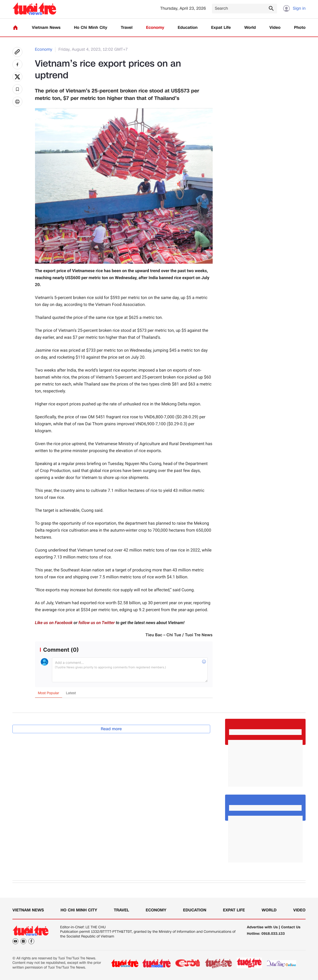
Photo (300, 28)
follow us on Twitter (97, 623)
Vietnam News (46, 28)
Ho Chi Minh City (91, 28)
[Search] (244, 9)
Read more (111, 729)
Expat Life (221, 28)
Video (275, 28)
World (250, 28)
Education (188, 28)
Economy (155, 28)
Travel (127, 28)
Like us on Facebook (54, 623)
